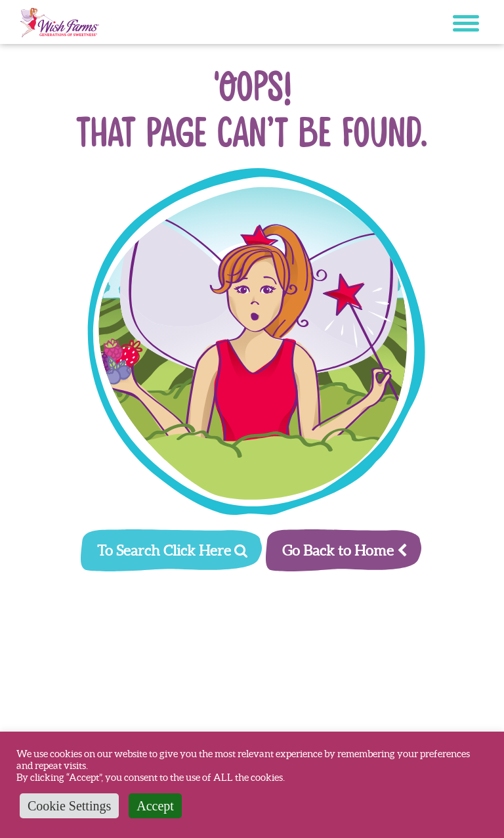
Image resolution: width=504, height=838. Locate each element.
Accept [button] (155, 806)
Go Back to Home (345, 550)
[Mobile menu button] (466, 25)
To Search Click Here (172, 550)
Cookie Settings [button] (69, 806)
